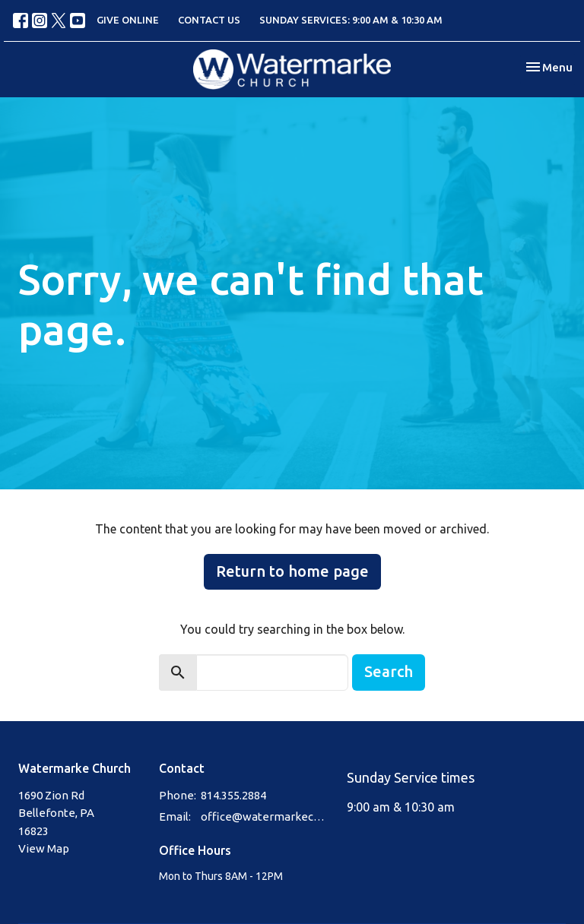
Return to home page (292, 571)
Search (389, 671)
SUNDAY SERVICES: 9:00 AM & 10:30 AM (351, 20)
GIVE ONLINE (128, 20)
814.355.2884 (233, 795)
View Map (44, 848)
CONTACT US (209, 20)
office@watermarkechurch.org (266, 816)
